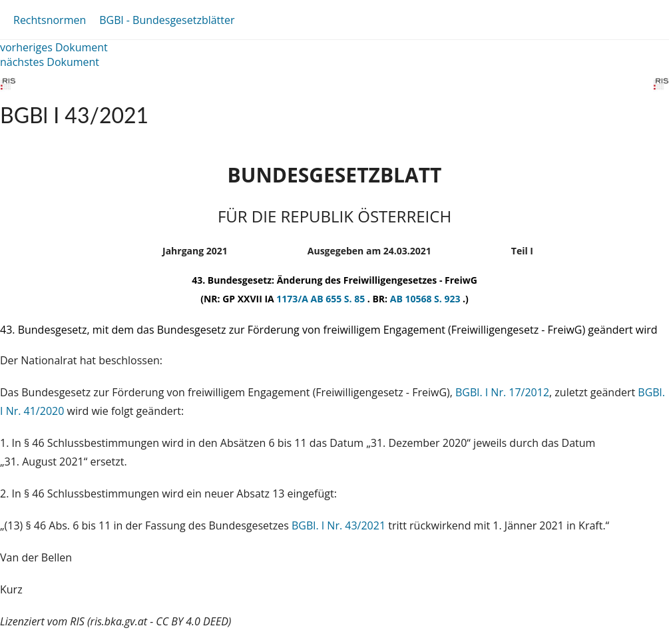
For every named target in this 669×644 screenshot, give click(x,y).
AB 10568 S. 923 (426, 299)
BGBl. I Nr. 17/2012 (502, 392)
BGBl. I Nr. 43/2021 (338, 525)
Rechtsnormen (50, 20)
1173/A (293, 299)
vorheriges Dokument (54, 47)
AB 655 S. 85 (338, 299)
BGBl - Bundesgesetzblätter (167, 20)
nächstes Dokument (50, 62)
